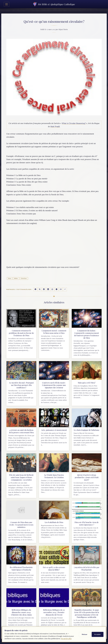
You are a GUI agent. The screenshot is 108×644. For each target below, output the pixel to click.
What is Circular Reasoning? (74, 123)
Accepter (98, 634)
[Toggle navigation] (7, 4)
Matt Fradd (55, 126)
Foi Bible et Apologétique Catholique (54, 4)
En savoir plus (66, 639)
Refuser (85, 634)
